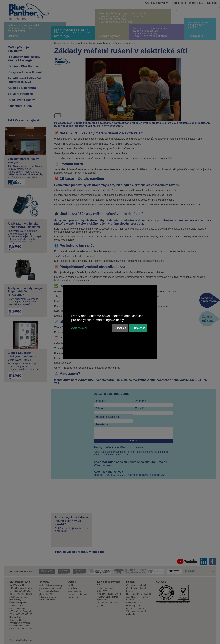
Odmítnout (120, 328)
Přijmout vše (138, 328)
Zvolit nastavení (80, 328)
